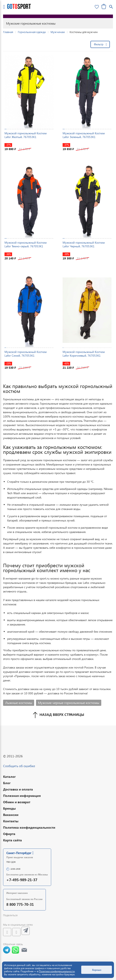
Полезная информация (22, 796)
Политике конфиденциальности (57, 971)
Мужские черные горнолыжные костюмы (69, 703)
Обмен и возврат (17, 802)
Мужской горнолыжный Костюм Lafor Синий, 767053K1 (26, 354)
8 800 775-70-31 (20, 904)
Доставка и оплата (18, 789)
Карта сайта (12, 840)
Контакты (11, 821)
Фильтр (99, 44)
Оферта (9, 834)
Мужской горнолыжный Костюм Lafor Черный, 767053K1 (84, 244)
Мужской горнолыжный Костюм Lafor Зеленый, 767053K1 (84, 135)
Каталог (9, 776)
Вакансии (11, 815)
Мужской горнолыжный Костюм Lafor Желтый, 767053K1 (26, 135)
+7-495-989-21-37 (22, 880)
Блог (7, 783)
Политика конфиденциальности (29, 827)
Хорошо (97, 970)
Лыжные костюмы (19, 703)
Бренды (9, 808)
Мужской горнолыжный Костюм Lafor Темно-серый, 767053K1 (26, 244)
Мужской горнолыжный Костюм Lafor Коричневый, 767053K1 (84, 354)
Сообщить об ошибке (19, 766)
